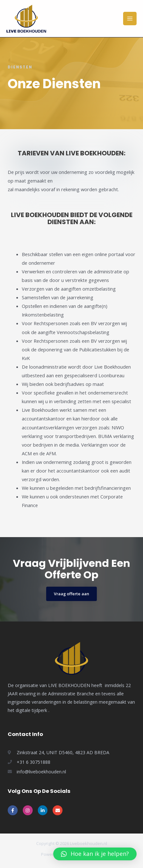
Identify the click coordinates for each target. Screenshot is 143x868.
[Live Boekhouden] (26, 19)
